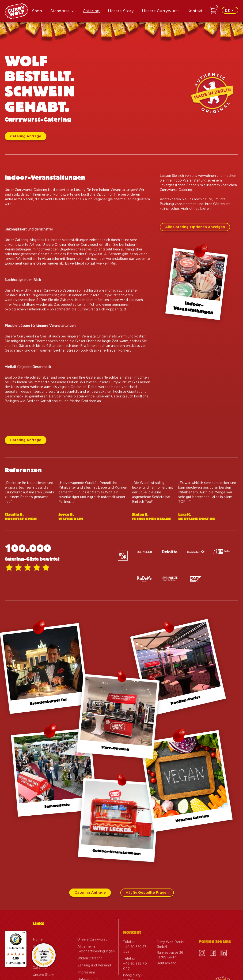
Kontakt (195, 11)
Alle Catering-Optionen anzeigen (195, 233)
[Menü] (24, 934)
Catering (91, 11)
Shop (37, 11)
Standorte (60, 11)
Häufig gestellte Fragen (147, 892)
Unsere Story (121, 11)
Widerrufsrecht (90, 973)
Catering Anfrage (26, 136)
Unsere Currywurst (161, 11)
